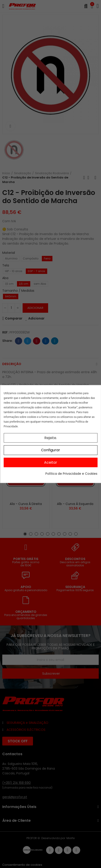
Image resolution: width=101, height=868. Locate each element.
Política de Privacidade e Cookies (71, 474)
